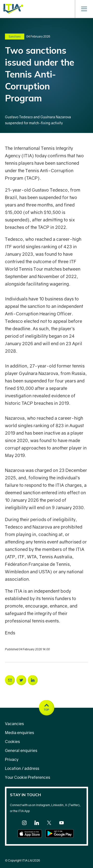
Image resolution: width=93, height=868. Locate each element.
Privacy (12, 759)
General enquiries (21, 750)
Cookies (12, 742)
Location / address (22, 768)
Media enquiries (19, 733)
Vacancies (14, 724)
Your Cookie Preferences (28, 777)
